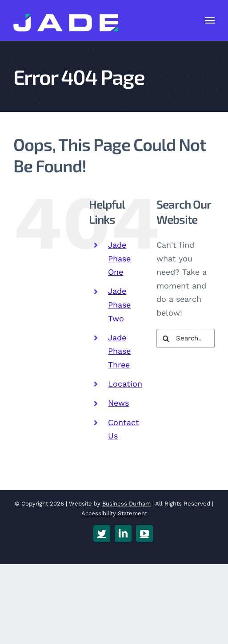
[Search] (166, 338)
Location (125, 384)
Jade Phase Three (119, 351)
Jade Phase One (119, 258)
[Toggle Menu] (210, 20)
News (118, 403)
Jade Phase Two (119, 304)
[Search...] (186, 338)
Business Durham (126, 504)
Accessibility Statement (114, 513)
